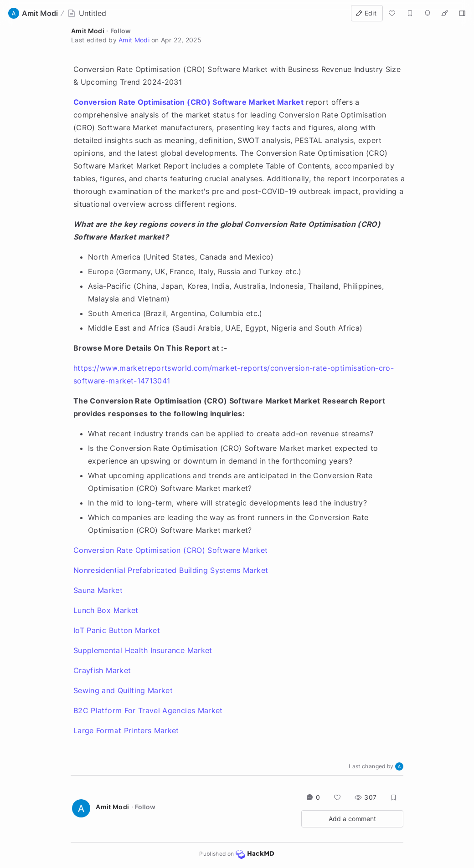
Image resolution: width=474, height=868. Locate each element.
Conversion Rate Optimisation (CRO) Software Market (171, 550)
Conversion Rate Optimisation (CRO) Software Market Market (188, 102)
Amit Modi (88, 31)
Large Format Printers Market (126, 730)
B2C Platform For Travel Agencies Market (148, 710)
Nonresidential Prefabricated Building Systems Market (171, 570)
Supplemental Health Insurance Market (143, 650)
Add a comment (352, 819)
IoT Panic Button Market (117, 630)
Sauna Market (98, 590)
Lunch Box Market (106, 610)
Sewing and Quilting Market (123, 690)
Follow (121, 31)
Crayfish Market (102, 670)
